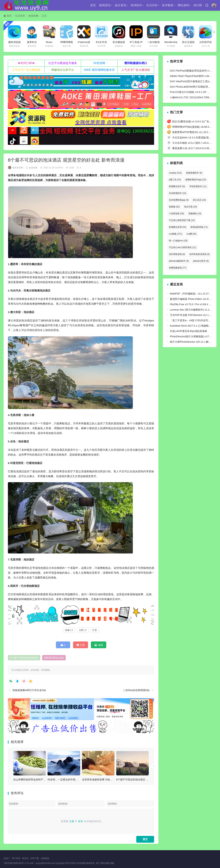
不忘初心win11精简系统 (182, 247)
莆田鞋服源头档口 (136, 63)
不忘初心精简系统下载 (182, 220)
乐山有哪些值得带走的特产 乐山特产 (34, 780)
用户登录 (16, 858)
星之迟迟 (199, 200)
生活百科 (152, 5)
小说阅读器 (177, 214)
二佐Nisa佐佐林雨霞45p (136, 690)
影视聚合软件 (177, 186)
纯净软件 (136, 5)
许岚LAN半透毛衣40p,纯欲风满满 (188, 331)
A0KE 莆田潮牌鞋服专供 (99, 70)
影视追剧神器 (199, 227)
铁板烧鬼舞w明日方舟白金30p (29, 690)
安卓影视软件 (178, 193)
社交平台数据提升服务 (63, 63)
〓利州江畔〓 (26, 63)
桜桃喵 (174, 207)
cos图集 (176, 234)
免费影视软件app (196, 180)
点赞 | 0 (83, 630)
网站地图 (105, 863)
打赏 (95, 630)
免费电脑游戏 (178, 268)
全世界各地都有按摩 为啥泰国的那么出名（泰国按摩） (112, 780)
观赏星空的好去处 (54, 658)
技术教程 (168, 5)
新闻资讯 (105, 5)
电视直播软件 (194, 173)
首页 (93, 5)
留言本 (25, 858)
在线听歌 (45, 858)
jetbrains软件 (201, 261)
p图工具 (175, 180)
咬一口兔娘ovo (178, 241)
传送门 (7, 858)
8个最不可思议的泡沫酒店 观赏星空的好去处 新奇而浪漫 (148, 780)
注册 (72, 821)
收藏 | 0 (69, 630)
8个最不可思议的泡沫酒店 (24, 658)
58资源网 (99, 63)
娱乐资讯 (121, 5)
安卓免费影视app (179, 200)
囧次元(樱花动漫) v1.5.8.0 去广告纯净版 (194, 121)
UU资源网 (81, 863)
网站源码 (183, 5)
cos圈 (191, 234)
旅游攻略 (33, 16)
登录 (81, 821)
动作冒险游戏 (177, 254)
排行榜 (198, 5)
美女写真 (191, 207)
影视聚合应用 (178, 227)
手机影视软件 (198, 186)
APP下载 (35, 858)
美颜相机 (195, 214)
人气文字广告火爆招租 (26, 70)
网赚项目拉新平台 (63, 70)
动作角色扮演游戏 (199, 254)
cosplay (175, 173)
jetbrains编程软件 (179, 261)
